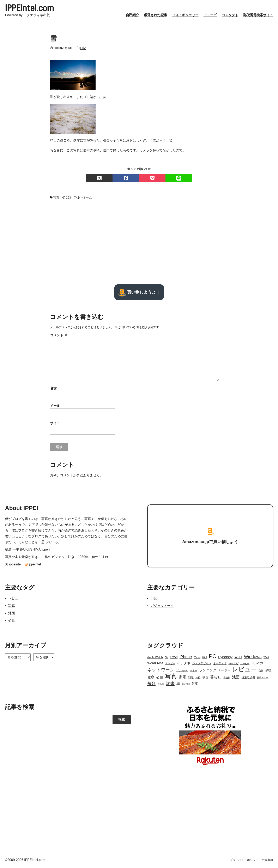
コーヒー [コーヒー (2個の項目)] (245, 666)
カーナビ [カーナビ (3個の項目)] (234, 666)
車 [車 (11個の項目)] (178, 686)
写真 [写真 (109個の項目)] (171, 679)
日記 (83, 50)
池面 (12, 615)
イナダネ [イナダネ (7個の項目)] (184, 665)
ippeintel (13, 567)
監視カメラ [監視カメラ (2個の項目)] (263, 680)
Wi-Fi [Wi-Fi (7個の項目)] (238, 659)
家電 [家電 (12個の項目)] (182, 679)
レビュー (15, 600)
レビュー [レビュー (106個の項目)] (244, 672)
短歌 (12, 623)
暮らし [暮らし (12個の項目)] (216, 679)
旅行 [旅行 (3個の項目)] (198, 680)
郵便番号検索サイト (258, 17)
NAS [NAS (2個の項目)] (205, 660)
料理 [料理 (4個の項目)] (191, 680)
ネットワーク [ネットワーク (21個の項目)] (161, 672)
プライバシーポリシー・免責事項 (251, 862)
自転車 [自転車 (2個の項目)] (161, 686)
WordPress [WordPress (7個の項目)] (155, 665)
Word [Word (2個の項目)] (266, 660)
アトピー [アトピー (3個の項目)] (170, 666)
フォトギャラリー (185, 17)
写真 (56, 200)
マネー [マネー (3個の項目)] (193, 673)
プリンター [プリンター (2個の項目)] (182, 673)
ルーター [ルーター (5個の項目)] (224, 673)
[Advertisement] (139, 244)
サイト (55, 425)
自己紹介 (132, 17)
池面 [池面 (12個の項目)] (236, 679)
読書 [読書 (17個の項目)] (170, 686)
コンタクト (230, 17)
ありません (85, 200)
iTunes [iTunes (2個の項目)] (197, 660)
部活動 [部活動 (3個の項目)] (186, 686)
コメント (59, 337)
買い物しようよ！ (139, 295)
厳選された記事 (156, 17)
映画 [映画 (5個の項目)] (205, 680)
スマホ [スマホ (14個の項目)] (257, 665)
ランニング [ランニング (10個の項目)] (208, 672)
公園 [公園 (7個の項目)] (159, 679)
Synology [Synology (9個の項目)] (225, 659)
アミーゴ (210, 17)
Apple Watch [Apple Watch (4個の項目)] (155, 659)
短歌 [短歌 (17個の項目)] (151, 686)
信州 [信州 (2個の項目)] (261, 673)
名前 (53, 391)
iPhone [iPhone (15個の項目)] (186, 659)
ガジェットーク (162, 608)
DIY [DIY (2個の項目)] (167, 660)
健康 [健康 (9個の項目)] (151, 679)
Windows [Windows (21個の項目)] (253, 659)
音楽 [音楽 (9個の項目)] (195, 686)
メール (55, 408)
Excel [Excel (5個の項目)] (174, 659)
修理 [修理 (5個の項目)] (268, 673)
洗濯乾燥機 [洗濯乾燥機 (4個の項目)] (248, 680)
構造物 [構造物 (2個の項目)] (227, 680)
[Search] (58, 722)
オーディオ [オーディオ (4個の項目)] (220, 666)
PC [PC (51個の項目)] (213, 658)
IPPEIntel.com (35, 9)
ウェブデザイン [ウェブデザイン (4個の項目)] (202, 666)
